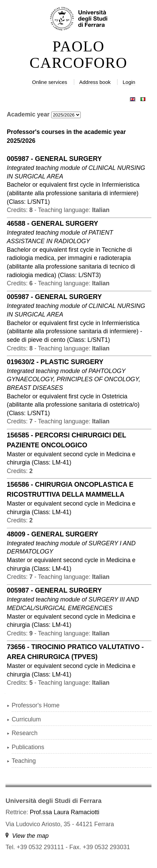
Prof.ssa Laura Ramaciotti (65, 812)
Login (129, 82)
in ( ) (73, 193)
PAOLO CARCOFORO (78, 55)
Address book (95, 82)
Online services (49, 82)
